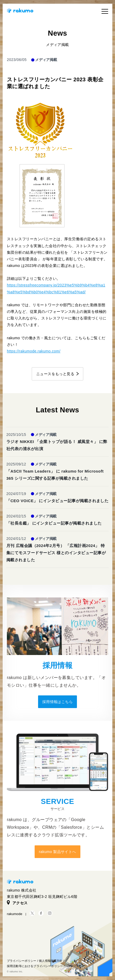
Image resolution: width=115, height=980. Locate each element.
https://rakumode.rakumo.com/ (34, 351)
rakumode (15, 914)
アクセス (17, 903)
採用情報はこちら (58, 702)
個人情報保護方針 (51, 961)
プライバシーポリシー (22, 961)
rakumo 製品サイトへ (57, 852)
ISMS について (75, 966)
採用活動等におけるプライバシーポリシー (35, 966)
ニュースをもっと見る (55, 374)
